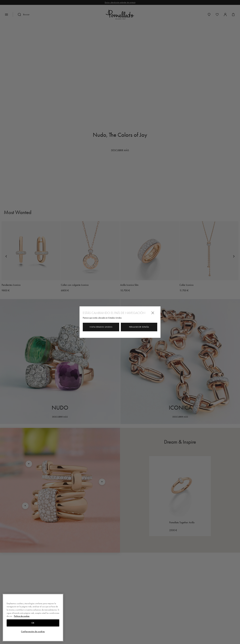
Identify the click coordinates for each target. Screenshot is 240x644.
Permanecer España (139, 327)
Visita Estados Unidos (101, 327)
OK (33, 623)
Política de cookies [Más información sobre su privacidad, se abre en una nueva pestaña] (22, 616)
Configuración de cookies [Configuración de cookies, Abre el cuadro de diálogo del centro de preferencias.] (33, 632)
